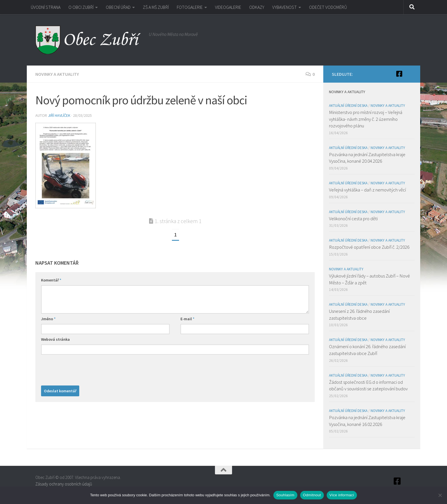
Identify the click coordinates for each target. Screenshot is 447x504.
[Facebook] (399, 74)
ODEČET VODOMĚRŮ (328, 7)
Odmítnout (312, 495)
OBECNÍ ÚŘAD (118, 7)
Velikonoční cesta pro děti (353, 219)
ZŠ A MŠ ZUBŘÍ (156, 7)
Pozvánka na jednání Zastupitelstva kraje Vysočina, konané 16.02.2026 (367, 421)
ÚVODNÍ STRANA (46, 7)
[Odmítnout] (440, 495)
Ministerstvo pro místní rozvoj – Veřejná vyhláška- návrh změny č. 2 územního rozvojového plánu (366, 119)
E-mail (187, 319)
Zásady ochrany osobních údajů (64, 484)
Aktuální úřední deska (348, 106)
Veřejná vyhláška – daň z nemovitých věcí (367, 190)
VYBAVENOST (285, 7)
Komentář (51, 280)
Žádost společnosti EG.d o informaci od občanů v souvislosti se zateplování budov (368, 385)
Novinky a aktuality (57, 74)
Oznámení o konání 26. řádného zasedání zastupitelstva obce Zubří (367, 350)
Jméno (48, 319)
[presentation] (84, 369)
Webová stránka (55, 339)
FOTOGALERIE (190, 7)
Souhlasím (285, 495)
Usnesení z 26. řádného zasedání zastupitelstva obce (359, 315)
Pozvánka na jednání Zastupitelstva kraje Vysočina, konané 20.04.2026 (367, 158)
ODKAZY (257, 7)
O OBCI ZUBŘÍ (81, 7)
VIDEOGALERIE (228, 7)
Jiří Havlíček (59, 115)
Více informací (342, 495)
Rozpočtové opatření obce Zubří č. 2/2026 (369, 247)
